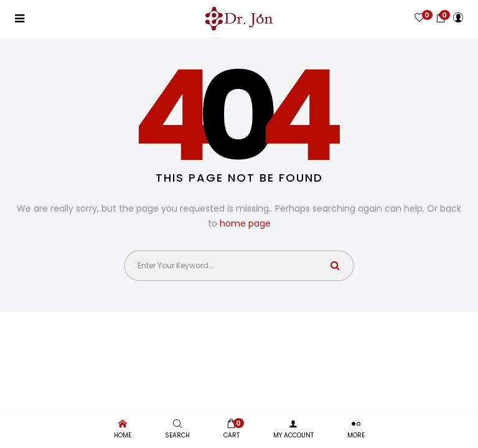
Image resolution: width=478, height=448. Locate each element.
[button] (441, 18)
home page (245, 223)
